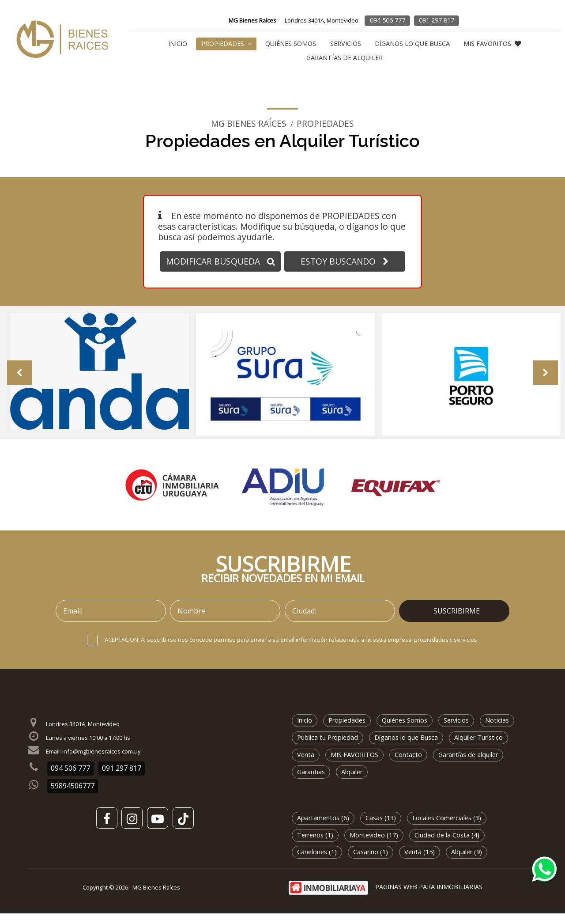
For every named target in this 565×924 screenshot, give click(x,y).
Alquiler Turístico (478, 748)
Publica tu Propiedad (328, 748)
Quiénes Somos (291, 44)
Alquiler (352, 782)
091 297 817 (437, 20)
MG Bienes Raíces (249, 124)
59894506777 (73, 797)
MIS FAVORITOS (492, 44)
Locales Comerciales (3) (447, 828)
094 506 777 (388, 20)
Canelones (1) (317, 863)
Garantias (311, 782)
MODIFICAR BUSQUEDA (220, 261)
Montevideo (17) (374, 846)
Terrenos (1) (315, 846)
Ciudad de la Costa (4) (447, 846)
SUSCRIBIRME (457, 621)
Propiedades (226, 44)
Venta (306, 765)
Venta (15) (420, 863)
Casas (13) (381, 828)
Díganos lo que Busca (412, 44)
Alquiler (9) (467, 863)
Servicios (346, 44)
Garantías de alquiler (345, 58)
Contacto (408, 765)
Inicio (178, 44)
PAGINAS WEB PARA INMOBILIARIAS (429, 898)
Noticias (497, 731)
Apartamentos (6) (323, 828)
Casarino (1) (371, 863)
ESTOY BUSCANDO (345, 261)
